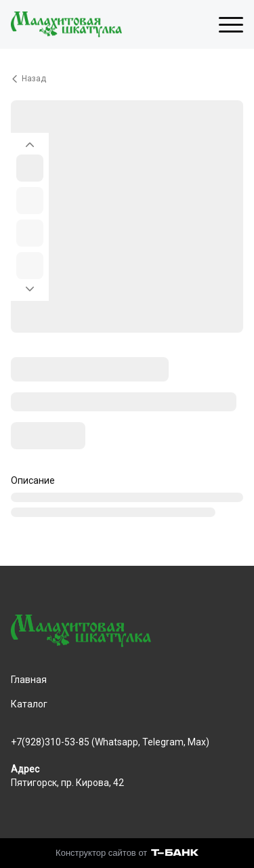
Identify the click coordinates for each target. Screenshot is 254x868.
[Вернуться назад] (127, 79)
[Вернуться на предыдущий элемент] (30, 141)
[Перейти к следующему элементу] (30, 293)
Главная (29, 680)
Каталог (29, 704)
